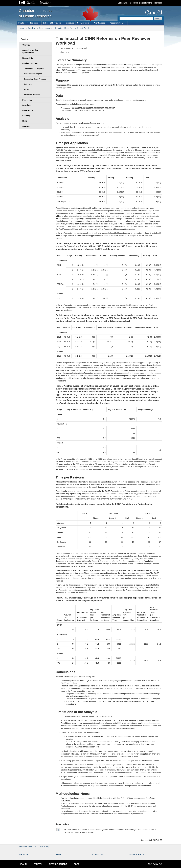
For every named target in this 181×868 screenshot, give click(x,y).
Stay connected (137, 854)
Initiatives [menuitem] (70, 23)
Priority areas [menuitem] (100, 23)
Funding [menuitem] (23, 23)
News (59, 854)
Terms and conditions (27, 846)
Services (134, 3)
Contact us (98, 854)
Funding (32, 28)
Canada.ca (122, 3)
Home (22, 28)
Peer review (44, 28)
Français (158, 3)
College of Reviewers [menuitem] (53, 23)
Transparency (44, 846)
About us (24, 854)
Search (158, 18)
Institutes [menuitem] (35, 23)
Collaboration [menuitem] (84, 23)
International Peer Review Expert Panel (71, 28)
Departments (146, 3)
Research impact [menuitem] (118, 23)
